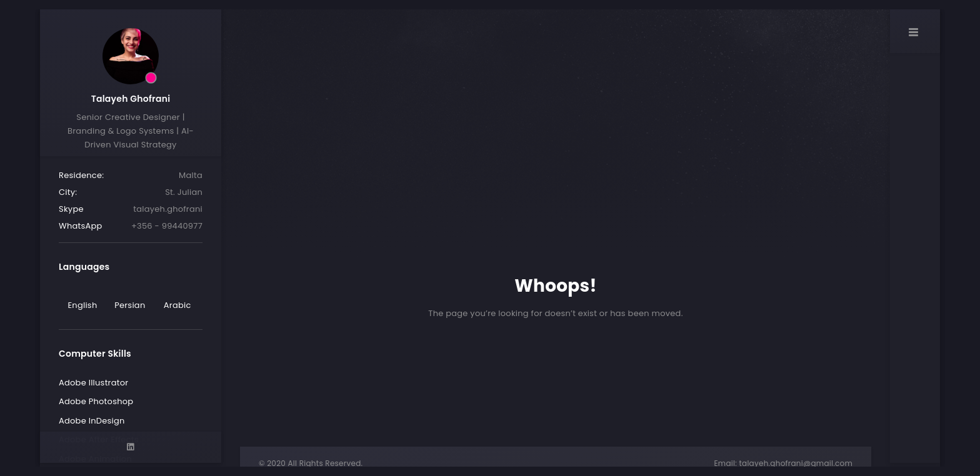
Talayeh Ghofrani (131, 99)
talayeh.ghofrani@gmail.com (796, 463)
